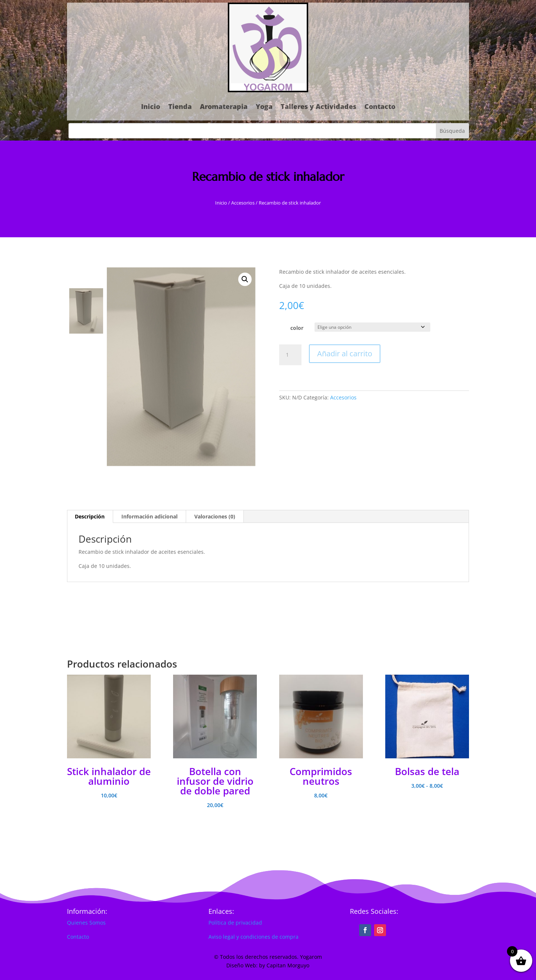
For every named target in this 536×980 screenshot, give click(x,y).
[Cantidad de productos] (290, 355)
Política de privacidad (235, 923)
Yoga (264, 106)
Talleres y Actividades (318, 106)
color (297, 328)
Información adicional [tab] (149, 516)
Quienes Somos (86, 923)
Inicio (151, 106)
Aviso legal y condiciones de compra (253, 937)
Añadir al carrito (345, 354)
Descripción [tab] (90, 516)
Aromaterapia (224, 106)
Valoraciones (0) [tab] (215, 516)
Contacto (380, 106)
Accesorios (243, 203)
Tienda (180, 106)
